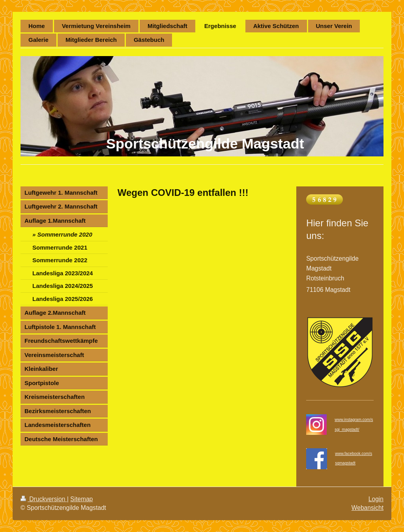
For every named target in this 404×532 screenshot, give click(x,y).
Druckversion (44, 499)
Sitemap (81, 499)
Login (376, 499)
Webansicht (368, 508)
